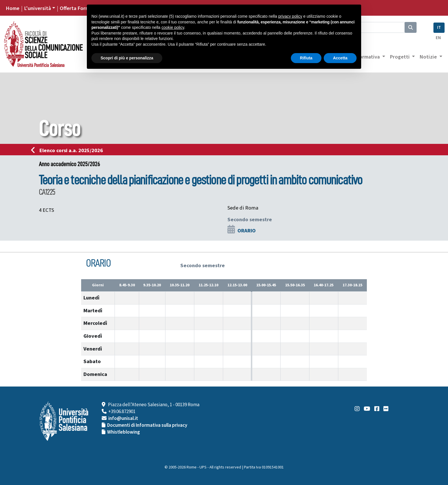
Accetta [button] (340, 58)
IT (439, 28)
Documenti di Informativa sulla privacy (147, 425)
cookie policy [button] (173, 27)
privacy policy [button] (290, 16)
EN (438, 38)
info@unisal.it (123, 418)
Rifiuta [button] (306, 58)
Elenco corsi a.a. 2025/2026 (69, 150)
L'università (37, 8)
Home (13, 8)
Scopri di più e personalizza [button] (127, 58)
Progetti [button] (400, 57)
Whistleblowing (124, 432)
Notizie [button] (429, 57)
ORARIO (247, 231)
